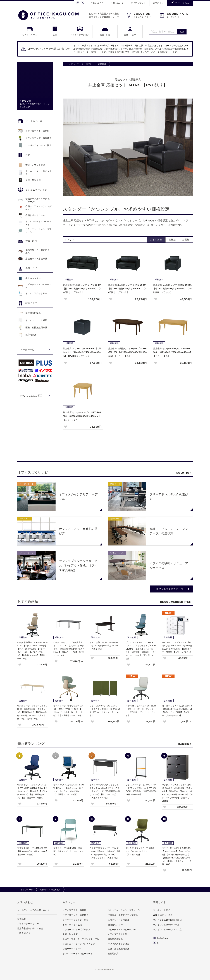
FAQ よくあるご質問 (31, 396)
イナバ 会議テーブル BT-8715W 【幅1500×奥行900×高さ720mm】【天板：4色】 (105, 646)
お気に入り (158, 3)
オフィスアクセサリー (118, 934)
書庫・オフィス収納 (72, 925)
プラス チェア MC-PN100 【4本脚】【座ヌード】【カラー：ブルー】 (68, 851)
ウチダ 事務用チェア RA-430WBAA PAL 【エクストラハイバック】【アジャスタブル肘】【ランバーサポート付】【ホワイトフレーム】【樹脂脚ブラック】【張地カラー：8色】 (32, 650)
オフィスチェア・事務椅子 (75, 915)
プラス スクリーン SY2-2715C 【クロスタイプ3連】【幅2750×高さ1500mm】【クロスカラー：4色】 (105, 711)
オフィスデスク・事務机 (74, 910)
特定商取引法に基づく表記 (30, 928)
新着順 (186, 240)
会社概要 (22, 919)
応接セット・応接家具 (96, 64)
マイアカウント (138, 3)
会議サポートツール (72, 949)
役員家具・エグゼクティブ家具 (123, 915)
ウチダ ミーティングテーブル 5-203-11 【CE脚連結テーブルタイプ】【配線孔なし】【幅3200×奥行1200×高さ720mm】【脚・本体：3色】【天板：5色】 (32, 712)
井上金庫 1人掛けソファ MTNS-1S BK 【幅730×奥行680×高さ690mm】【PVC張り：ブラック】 (172, 289)
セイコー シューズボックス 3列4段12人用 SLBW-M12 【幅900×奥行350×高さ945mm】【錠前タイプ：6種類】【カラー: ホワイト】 (177, 647)
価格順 (172, 240)
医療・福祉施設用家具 (118, 949)
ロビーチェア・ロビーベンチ (122, 930)
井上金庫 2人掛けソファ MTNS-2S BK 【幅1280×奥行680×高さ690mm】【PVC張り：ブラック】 (127, 289)
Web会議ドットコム (163, 915)
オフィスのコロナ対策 (118, 944)
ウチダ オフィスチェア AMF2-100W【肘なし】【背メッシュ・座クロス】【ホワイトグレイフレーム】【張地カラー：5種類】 (69, 790)
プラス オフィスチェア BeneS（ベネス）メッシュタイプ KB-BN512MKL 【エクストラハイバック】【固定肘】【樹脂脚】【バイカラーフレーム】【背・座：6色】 (141, 650)
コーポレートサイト (163, 910)
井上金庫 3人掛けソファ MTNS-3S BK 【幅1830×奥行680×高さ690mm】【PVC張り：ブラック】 (82, 289)
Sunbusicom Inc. (106, 969)
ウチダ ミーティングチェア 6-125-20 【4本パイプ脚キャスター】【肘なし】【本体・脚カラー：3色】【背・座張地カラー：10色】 (68, 711)
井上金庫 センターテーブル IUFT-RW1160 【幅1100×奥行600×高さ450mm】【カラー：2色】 (173, 352)
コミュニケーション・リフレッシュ (125, 910)
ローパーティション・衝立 (75, 920)
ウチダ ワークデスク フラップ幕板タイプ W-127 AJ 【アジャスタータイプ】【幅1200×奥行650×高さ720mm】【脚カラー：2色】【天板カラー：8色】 (105, 791)
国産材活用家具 (115, 939)
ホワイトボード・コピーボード (78, 954)
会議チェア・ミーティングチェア (79, 944)
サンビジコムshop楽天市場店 (167, 920)
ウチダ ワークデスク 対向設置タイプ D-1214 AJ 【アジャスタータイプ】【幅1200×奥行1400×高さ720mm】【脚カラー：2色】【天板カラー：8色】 (69, 649)
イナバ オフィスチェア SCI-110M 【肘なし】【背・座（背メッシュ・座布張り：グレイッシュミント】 (141, 711)
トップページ (73, 64)
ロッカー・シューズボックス (77, 930)
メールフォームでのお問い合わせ (33, 910)
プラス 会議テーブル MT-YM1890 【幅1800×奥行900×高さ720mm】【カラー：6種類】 (33, 851)
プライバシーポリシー (28, 924)
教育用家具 (113, 954)
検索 (182, 32)
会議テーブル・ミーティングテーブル (81, 939)
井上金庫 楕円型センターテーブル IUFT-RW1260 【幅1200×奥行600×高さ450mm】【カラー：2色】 (128, 352)
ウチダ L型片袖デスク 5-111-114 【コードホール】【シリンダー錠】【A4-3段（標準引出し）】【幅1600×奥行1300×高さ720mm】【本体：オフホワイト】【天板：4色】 (177, 856)
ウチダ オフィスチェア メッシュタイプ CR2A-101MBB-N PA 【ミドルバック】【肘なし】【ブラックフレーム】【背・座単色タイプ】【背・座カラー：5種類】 (32, 791)
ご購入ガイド (97, 3)
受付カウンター (115, 925)
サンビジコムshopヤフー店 (166, 925)
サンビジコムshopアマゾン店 (167, 930)
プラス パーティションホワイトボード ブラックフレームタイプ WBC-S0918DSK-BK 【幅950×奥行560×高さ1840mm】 (141, 790)
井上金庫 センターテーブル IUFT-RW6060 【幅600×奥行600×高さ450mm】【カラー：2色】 (82, 416)
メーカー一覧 (27, 350)
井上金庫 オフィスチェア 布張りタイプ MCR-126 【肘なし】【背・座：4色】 (140, 851)
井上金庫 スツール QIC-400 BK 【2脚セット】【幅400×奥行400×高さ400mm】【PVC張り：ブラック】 (82, 352)
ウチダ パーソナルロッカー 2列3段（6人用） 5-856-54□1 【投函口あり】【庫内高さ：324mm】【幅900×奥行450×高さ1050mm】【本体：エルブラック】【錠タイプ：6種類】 (177, 793)
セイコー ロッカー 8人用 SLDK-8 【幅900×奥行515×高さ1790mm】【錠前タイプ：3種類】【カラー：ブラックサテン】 (177, 711)
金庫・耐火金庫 (70, 934)
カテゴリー (69, 902)
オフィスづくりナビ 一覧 (170, 589)
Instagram (160, 938)
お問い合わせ (117, 3)
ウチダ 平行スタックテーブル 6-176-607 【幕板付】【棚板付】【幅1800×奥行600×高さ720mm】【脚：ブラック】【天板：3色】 (105, 853)
